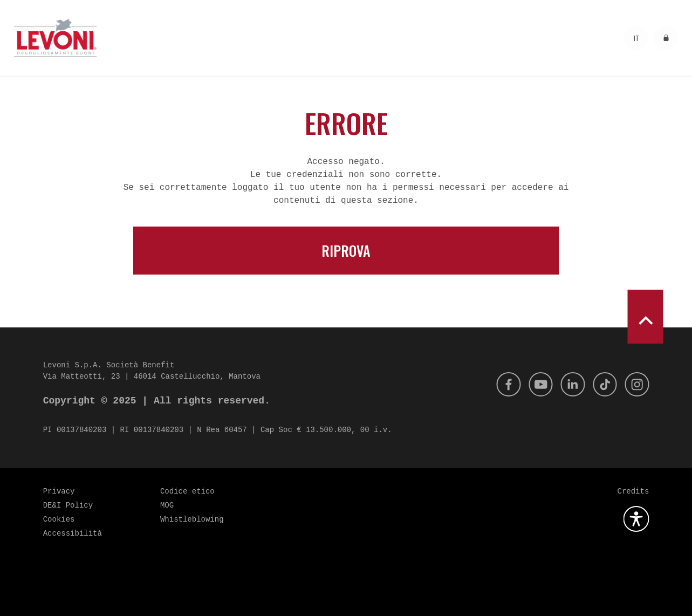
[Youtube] (534, 384)
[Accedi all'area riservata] (666, 38)
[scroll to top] (645, 317)
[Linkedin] (568, 384)
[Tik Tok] (602, 384)
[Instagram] (636, 384)
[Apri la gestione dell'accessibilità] (636, 519)
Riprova (346, 251)
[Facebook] (500, 384)
